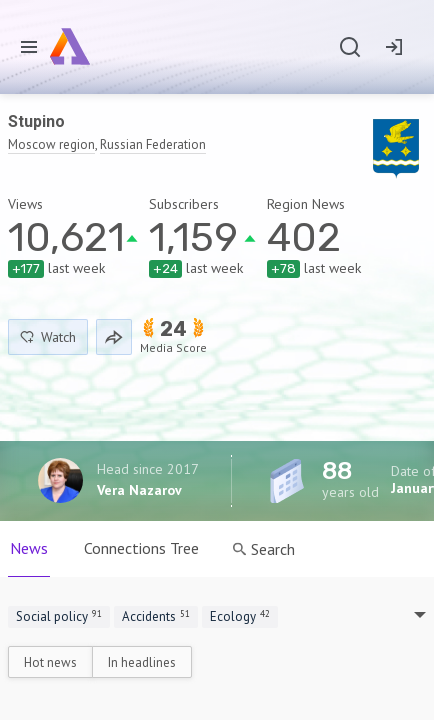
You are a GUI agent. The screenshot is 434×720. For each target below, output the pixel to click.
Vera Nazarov (139, 490)
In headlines (142, 662)
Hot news (50, 662)
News (29, 548)
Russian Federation (153, 144)
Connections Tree (141, 548)
